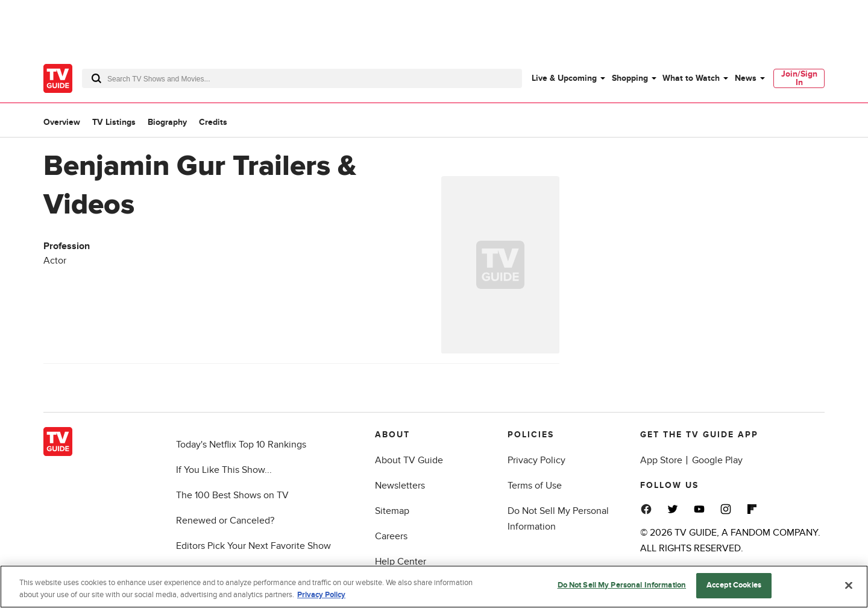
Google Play (717, 460)
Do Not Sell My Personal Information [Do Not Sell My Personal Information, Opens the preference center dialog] (622, 585)
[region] (434, 587)
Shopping (630, 78)
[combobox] (302, 78)
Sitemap (392, 511)
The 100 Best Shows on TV (232, 495)
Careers (391, 536)
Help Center (401, 562)
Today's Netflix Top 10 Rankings (241, 445)
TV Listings (114, 122)
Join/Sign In (799, 78)
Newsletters (400, 486)
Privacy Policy (536, 460)
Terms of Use (535, 486)
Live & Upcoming (564, 78)
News (746, 78)
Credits (213, 122)
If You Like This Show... (224, 470)
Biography (167, 122)
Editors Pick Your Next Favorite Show (253, 546)
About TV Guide (409, 460)
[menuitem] (568, 78)
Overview (62, 122)
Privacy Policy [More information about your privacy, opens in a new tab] (321, 595)
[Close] (849, 585)
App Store (661, 460)
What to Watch (691, 78)
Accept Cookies (734, 585)
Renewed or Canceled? (225, 521)
